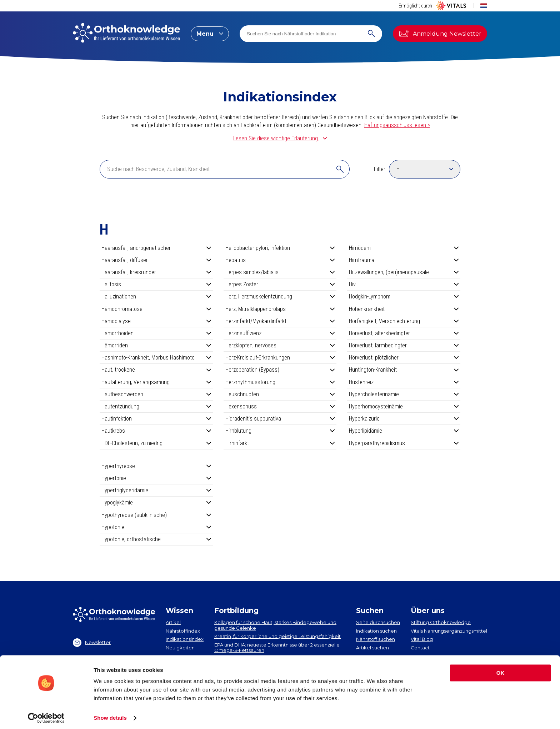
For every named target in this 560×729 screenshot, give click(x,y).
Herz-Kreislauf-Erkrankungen (280, 358)
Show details (110, 715)
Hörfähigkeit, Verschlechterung (404, 321)
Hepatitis (280, 260)
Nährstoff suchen (376, 639)
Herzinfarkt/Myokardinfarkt (280, 321)
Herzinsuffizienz (280, 333)
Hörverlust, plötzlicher (404, 358)
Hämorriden (156, 345)
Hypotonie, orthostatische (156, 539)
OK (501, 670)
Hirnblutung (280, 431)
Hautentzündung (156, 406)
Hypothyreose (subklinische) (156, 515)
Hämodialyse (156, 321)
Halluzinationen (156, 296)
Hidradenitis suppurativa (280, 419)
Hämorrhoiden (156, 333)
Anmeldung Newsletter (440, 34)
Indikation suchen (376, 631)
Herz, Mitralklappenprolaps (280, 309)
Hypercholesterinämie (404, 394)
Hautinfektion (156, 419)
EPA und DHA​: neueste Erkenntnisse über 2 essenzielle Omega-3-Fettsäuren (277, 648)
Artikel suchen (372, 648)
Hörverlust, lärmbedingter (404, 345)
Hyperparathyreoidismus (404, 443)
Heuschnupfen (280, 394)
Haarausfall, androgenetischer (156, 248)
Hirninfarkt (280, 443)
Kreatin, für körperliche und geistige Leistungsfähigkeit (277, 636)
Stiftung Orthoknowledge (441, 622)
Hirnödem (404, 248)
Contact (420, 648)
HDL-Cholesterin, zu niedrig (156, 443)
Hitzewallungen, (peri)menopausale (404, 272)
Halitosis (156, 284)
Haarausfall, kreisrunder (156, 272)
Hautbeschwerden (156, 394)
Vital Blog (422, 639)
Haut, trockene (156, 370)
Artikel (173, 622)
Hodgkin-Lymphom (404, 296)
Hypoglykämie (156, 502)
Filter (380, 169)
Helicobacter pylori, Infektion (280, 248)
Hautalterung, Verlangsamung (156, 382)
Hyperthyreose (156, 466)
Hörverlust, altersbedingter (404, 333)
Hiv (404, 284)
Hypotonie (156, 527)
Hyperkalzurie (404, 419)
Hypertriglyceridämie (156, 490)
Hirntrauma (404, 260)
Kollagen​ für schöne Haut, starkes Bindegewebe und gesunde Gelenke (275, 625)
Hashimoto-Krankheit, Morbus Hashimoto (156, 358)
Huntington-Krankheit (404, 370)
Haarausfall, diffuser (156, 260)
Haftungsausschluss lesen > (397, 125)
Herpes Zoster (280, 284)
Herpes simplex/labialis (280, 272)
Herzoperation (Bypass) (280, 370)
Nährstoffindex (183, 631)
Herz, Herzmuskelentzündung (280, 296)
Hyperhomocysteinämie (404, 406)
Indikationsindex (185, 639)
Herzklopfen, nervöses (280, 345)
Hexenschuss (280, 406)
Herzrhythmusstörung (280, 382)
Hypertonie (156, 478)
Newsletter (92, 643)
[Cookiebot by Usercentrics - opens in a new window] (46, 715)
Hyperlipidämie (404, 431)
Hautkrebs (156, 431)
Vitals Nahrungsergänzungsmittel (449, 631)
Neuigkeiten (180, 648)
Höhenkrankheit (404, 309)
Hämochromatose (156, 309)
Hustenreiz (404, 382)
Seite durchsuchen (378, 622)
